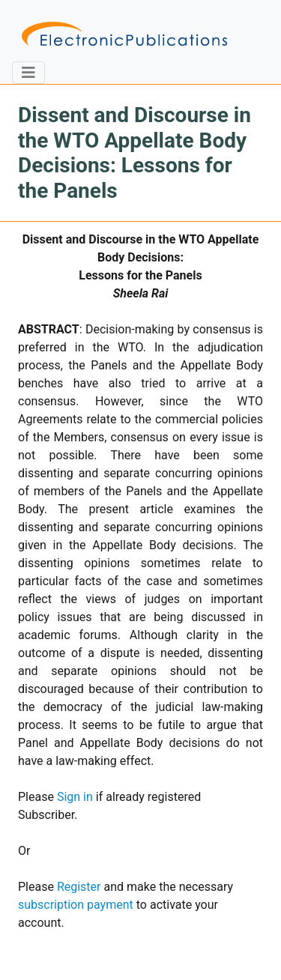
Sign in (75, 797)
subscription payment (76, 905)
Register (79, 887)
